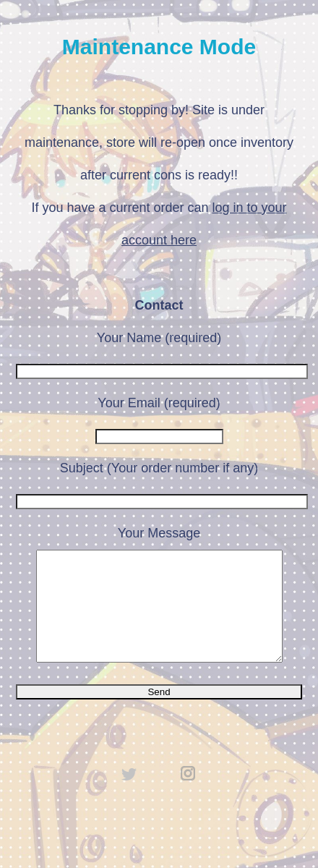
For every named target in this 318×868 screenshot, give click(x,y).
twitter (129, 795)
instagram (189, 795)
